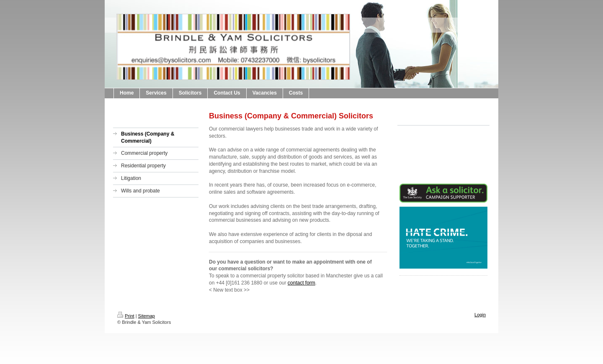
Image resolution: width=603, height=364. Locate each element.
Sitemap (147, 316)
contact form (301, 283)
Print (126, 316)
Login (480, 315)
